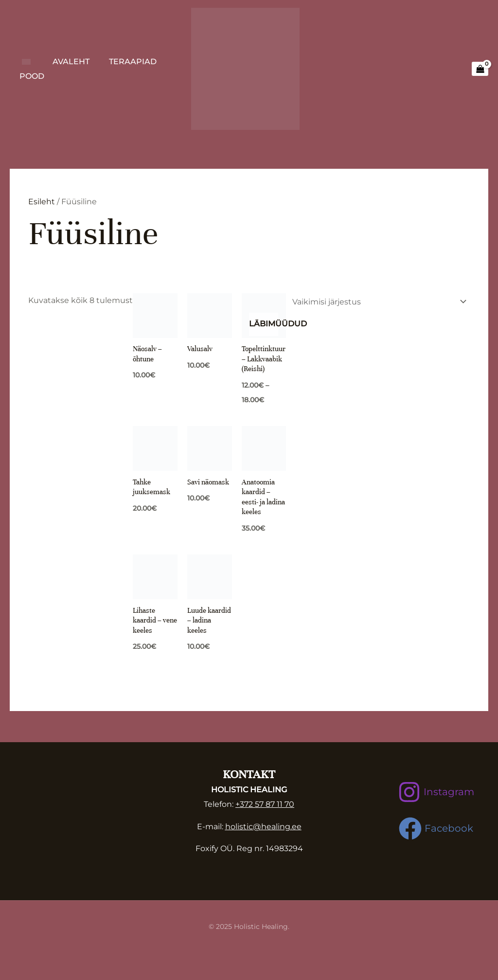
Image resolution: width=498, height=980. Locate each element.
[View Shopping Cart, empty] (480, 69)
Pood (32, 76)
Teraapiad (133, 62)
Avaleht (71, 62)
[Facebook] (436, 829)
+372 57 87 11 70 (265, 805)
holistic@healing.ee (263, 828)
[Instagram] (436, 793)
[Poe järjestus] (378, 302)
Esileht (42, 202)
